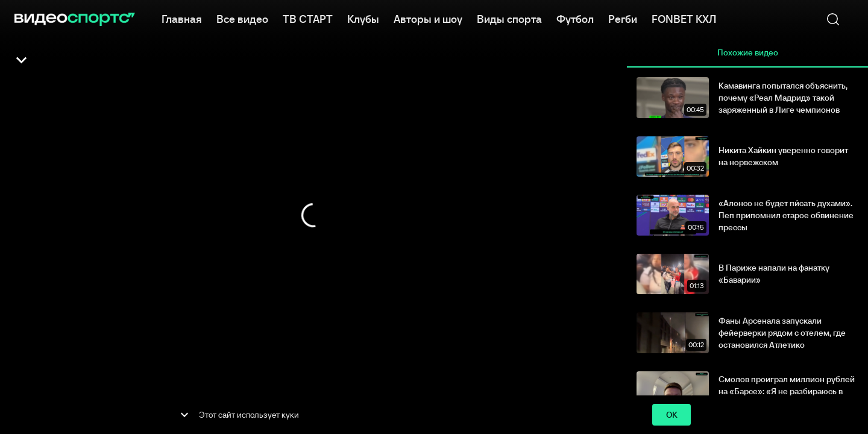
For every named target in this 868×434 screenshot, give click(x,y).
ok (671, 415)
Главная (182, 18)
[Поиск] (833, 19)
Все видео (242, 18)
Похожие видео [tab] (747, 53)
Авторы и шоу (428, 18)
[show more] (184, 415)
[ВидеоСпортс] (75, 19)
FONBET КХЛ (684, 18)
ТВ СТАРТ (308, 18)
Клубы (363, 18)
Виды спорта (509, 18)
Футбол (575, 18)
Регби (623, 18)
